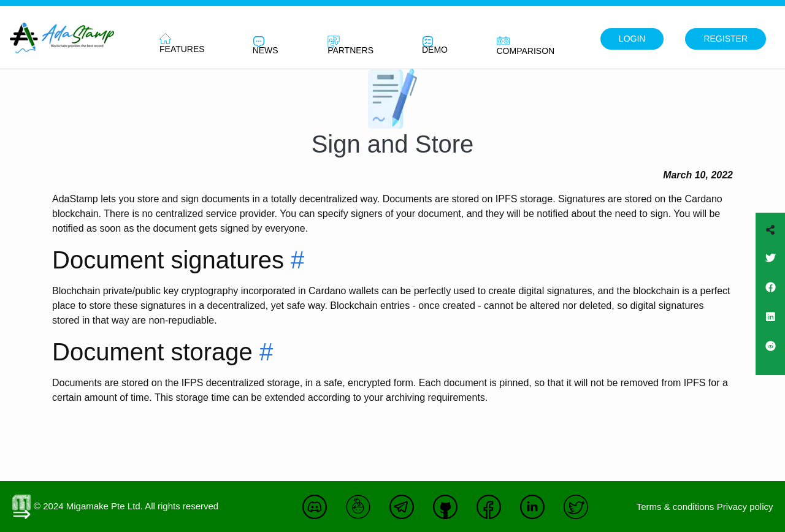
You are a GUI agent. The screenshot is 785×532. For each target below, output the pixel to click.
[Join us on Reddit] (770, 354)
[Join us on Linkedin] (770, 325)
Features (182, 44)
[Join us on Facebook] (770, 295)
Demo (435, 45)
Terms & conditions (676, 507)
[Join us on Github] (448, 513)
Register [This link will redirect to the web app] (726, 39)
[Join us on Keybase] (361, 513)
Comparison (526, 45)
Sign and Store (393, 144)
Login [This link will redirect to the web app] (632, 39)
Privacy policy (745, 507)
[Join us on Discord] (318, 513)
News (266, 45)
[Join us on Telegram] (405, 513)
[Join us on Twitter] (770, 266)
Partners (350, 45)
